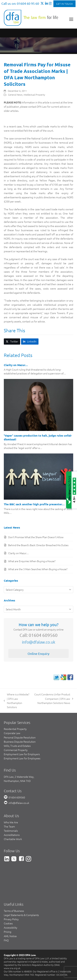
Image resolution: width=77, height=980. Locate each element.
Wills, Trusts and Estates (17, 746)
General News (15, 95)
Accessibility (11, 927)
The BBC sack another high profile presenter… (34, 504)
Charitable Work (13, 839)
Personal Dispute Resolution (20, 737)
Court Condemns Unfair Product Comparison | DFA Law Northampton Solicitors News (53, 699)
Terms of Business (14, 911)
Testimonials (11, 831)
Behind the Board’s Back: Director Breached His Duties (38, 545)
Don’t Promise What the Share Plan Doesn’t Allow (36, 537)
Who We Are (11, 822)
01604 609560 (17, 797)
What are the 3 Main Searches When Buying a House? (38, 569)
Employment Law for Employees (22, 758)
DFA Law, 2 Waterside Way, (19, 777)
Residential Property (15, 729)
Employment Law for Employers (22, 754)
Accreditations (12, 835)
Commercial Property (16, 750)
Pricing (8, 932)
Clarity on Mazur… (16, 365)
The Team (9, 826)
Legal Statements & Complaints (21, 915)
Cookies (8, 923)
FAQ (6, 940)
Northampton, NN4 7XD (17, 781)
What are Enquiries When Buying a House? (32, 561)
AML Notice (10, 936)
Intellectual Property (34, 95)
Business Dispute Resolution (20, 742)
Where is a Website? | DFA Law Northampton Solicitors (17, 701)
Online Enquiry (38, 653)
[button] (71, 19)
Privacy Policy (11, 919)
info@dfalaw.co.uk (39, 642)
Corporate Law (12, 733)
